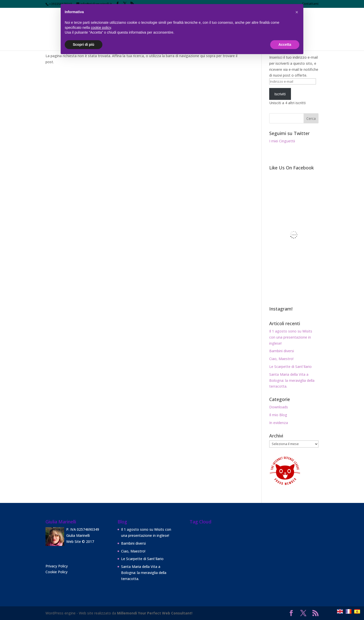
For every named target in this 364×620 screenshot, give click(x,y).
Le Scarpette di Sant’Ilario (290, 367)
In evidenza (279, 423)
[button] (297, 12)
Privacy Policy (57, 566)
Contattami (310, 4)
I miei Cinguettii (282, 141)
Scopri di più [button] (84, 45)
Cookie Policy (56, 572)
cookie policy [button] (101, 28)
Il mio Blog (278, 415)
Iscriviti (280, 94)
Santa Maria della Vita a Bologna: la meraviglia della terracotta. (292, 380)
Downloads (279, 407)
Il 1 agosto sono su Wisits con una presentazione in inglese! (291, 337)
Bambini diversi (282, 351)
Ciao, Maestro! (281, 359)
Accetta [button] (285, 45)
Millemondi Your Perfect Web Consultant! (155, 613)
